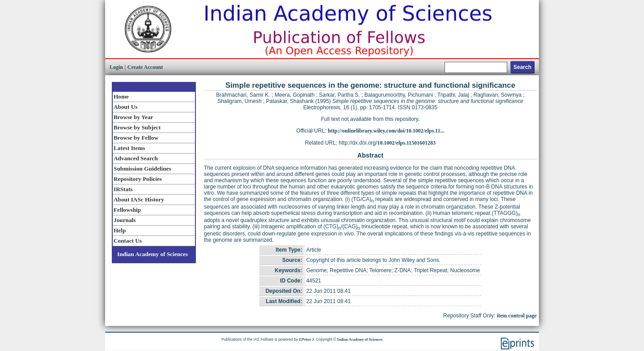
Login (116, 67)
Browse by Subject (137, 127)
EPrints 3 (307, 339)
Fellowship (127, 210)
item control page (517, 316)
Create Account (145, 67)
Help (120, 230)
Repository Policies (138, 179)
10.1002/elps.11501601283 (406, 143)
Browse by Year (133, 117)
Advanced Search (136, 158)
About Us (125, 107)
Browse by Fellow (136, 138)
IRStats (123, 189)
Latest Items (129, 148)
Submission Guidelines (142, 169)
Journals (125, 220)
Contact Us (128, 241)
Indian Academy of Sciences (153, 254)
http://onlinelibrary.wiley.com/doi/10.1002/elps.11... (386, 131)
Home (121, 96)
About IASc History (139, 199)
